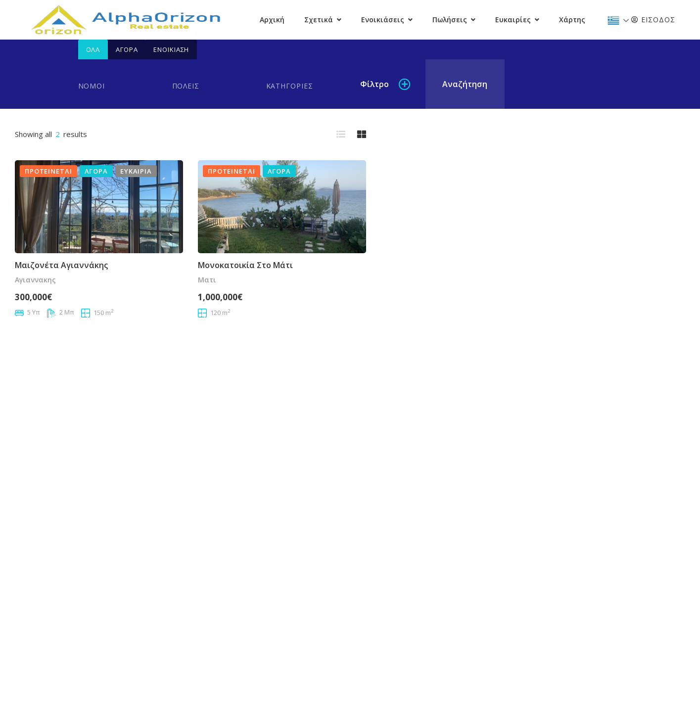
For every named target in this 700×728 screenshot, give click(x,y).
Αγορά (127, 49)
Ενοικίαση (171, 49)
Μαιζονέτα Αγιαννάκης (61, 265)
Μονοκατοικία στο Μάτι (245, 265)
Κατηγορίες (290, 86)
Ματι (207, 280)
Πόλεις (186, 86)
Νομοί (92, 86)
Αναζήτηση (465, 84)
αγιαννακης (35, 280)
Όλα (93, 49)
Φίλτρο (374, 84)
